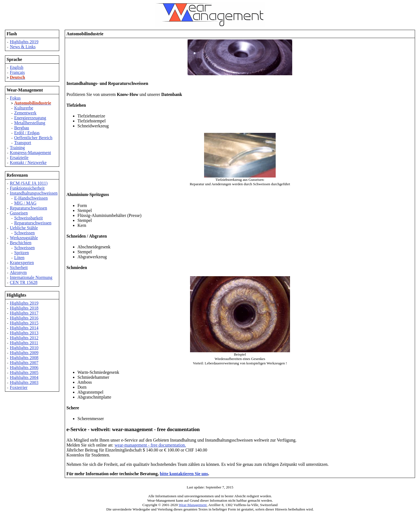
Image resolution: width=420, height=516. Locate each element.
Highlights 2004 (24, 377)
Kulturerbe (24, 108)
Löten (19, 258)
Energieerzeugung (30, 118)
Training (17, 148)
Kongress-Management (30, 153)
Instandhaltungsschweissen (34, 193)
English (17, 67)
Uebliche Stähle (24, 228)
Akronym (18, 272)
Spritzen (21, 253)
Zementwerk (25, 113)
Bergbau (21, 128)
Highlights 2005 (24, 373)
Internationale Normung (31, 277)
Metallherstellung (30, 123)
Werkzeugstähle (24, 238)
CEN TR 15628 (24, 282)
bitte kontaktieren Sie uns (184, 474)
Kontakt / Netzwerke (28, 162)
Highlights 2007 (24, 363)
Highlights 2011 (24, 343)
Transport (23, 143)
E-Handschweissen (31, 198)
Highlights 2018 (24, 308)
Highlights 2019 (24, 42)
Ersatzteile (19, 158)
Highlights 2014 (24, 328)
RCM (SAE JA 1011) (29, 183)
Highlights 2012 (24, 338)
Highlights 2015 (24, 323)
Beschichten (21, 243)
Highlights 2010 (24, 348)
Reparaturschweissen (29, 208)
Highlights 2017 (24, 313)
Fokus (15, 98)
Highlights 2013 (24, 333)
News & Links (23, 47)
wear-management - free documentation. (150, 445)
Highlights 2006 (24, 368)
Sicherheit (19, 268)
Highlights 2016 (24, 318)
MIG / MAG (25, 203)
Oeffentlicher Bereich (33, 138)
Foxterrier (19, 387)
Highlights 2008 (24, 358)
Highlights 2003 (24, 382)
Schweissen (24, 233)
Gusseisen (19, 213)
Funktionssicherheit (27, 188)
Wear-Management (193, 505)
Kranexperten (22, 263)
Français (17, 72)
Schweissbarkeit (28, 218)
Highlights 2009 (24, 353)
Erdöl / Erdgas (27, 133)
